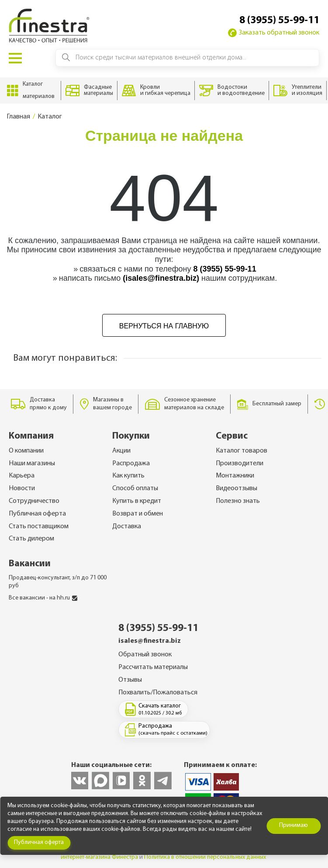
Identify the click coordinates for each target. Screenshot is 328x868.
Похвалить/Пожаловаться (158, 693)
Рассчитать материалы (153, 667)
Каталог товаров (242, 451)
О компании (26, 451)
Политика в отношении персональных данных (205, 857)
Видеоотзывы (237, 488)
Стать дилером (31, 539)
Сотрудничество (34, 501)
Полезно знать (238, 501)
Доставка (127, 526)
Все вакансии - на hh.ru (43, 598)
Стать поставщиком (39, 526)
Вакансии (30, 564)
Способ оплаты (135, 488)
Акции (121, 451)
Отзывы (130, 680)
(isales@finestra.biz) (161, 278)
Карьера (22, 476)
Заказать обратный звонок (274, 33)
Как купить (128, 476)
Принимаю (293, 825)
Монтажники (235, 476)
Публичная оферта (37, 514)
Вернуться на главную (164, 326)
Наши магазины (32, 464)
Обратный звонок (145, 655)
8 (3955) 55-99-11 (279, 21)
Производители (240, 464)
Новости (22, 488)
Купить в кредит (137, 501)
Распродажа (131, 464)
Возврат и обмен (138, 514)
